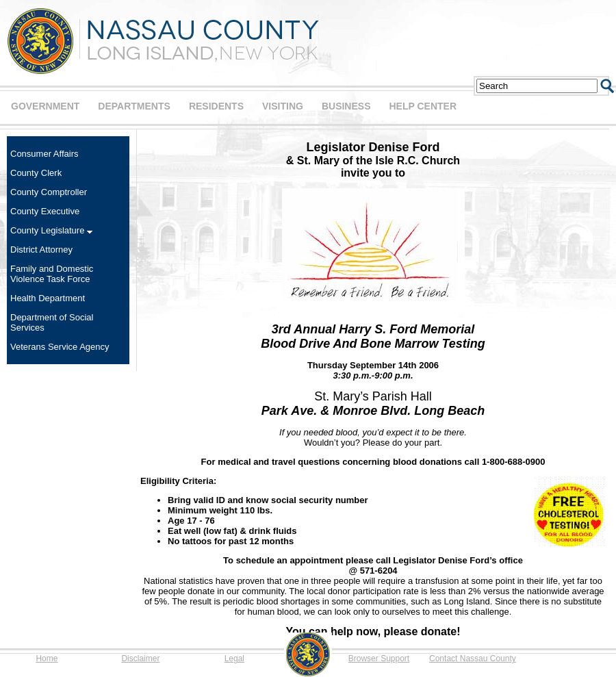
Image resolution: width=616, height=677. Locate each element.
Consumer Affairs (44, 154)
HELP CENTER (423, 106)
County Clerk (36, 173)
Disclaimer (140, 659)
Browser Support (379, 659)
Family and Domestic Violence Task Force (52, 274)
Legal (234, 659)
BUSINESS (346, 106)
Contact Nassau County (473, 659)
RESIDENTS (216, 106)
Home (47, 659)
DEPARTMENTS (134, 106)
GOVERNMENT (45, 106)
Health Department (48, 298)
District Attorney (41, 250)
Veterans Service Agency (60, 347)
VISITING (283, 106)
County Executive (45, 211)
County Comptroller (49, 192)
